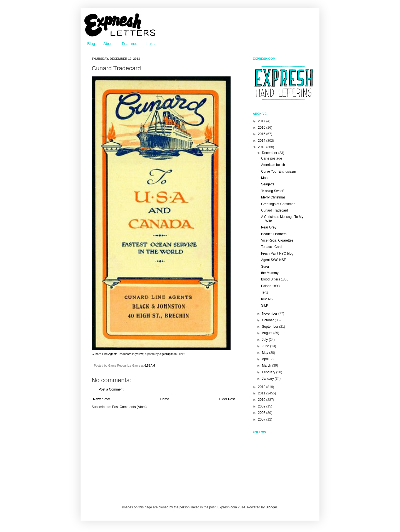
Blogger (271, 507)
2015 (262, 134)
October (268, 320)
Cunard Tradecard (275, 210)
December (270, 153)
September (271, 327)
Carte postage (272, 158)
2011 (262, 393)
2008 (262, 413)
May (266, 353)
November (270, 314)
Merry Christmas (273, 197)
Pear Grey (269, 227)
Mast (265, 178)
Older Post (227, 399)
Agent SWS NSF (273, 260)
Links (150, 44)
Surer (265, 267)
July (265, 340)
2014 (262, 141)
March (267, 366)
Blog (91, 44)
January (268, 379)
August (268, 333)
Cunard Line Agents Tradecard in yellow (117, 354)
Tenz (265, 292)
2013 (262, 147)
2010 (262, 400)
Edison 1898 (270, 286)
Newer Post (102, 399)
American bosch (273, 165)
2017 (262, 121)
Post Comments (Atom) (129, 407)
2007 (262, 419)
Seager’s (268, 184)
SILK (265, 305)
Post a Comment (111, 389)
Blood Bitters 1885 (275, 279)
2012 (262, 387)
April (266, 359)
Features (130, 44)
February (269, 372)
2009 (262, 406)
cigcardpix (166, 354)
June (266, 346)
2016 (262, 128)
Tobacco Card (271, 247)
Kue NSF (268, 299)
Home (165, 399)
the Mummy (270, 273)
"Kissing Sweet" (273, 191)
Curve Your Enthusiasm (278, 171)
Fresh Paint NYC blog (277, 253)
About (108, 44)
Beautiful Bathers (274, 234)
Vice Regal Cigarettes (277, 240)
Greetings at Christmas (278, 204)
